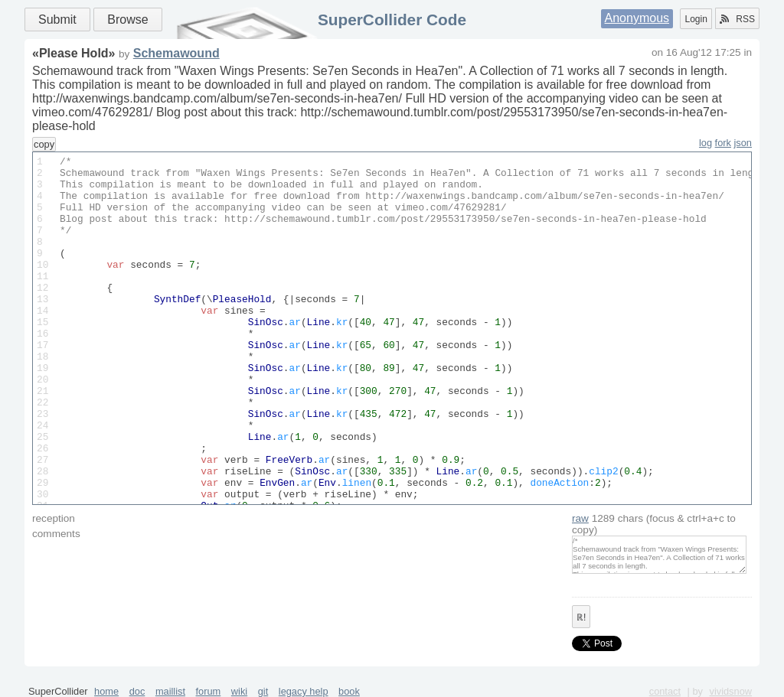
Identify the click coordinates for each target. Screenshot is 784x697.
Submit (57, 20)
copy (44, 144)
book (349, 691)
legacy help (304, 691)
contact (665, 691)
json (743, 143)
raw (580, 518)
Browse (127, 20)
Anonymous (637, 18)
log (706, 143)
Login (696, 19)
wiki (239, 691)
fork (723, 143)
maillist (170, 691)
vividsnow (731, 691)
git (263, 691)
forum (209, 691)
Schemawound (176, 53)
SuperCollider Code (392, 20)
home (106, 691)
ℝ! (581, 617)
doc (137, 691)
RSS (737, 19)
